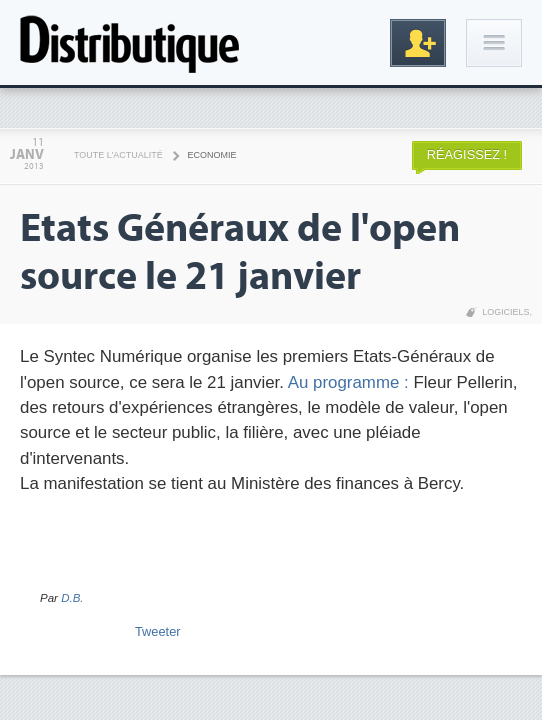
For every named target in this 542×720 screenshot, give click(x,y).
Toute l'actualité (118, 155)
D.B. (72, 598)
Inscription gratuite (418, 43)
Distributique (130, 42)
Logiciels (505, 312)
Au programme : (351, 382)
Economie (212, 155)
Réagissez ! (467, 154)
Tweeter (158, 631)
